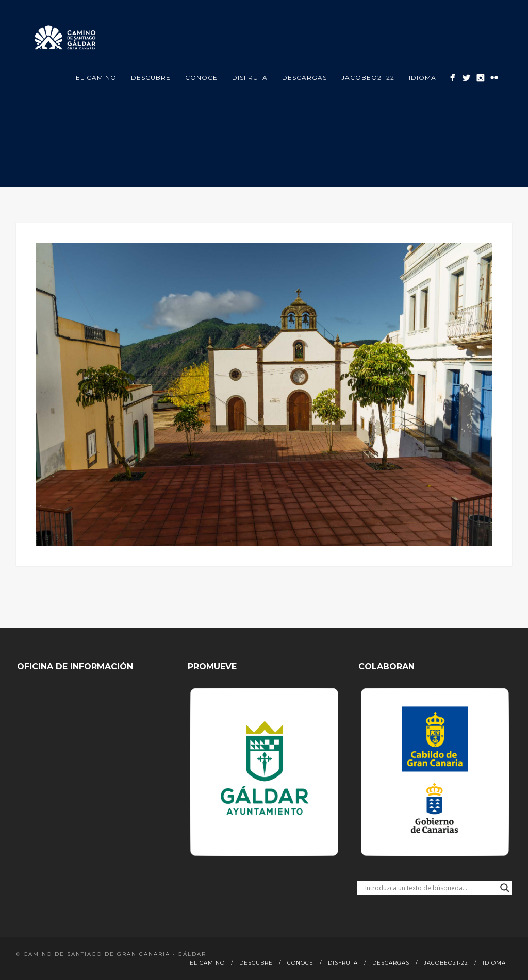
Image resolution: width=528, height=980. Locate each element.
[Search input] (430, 888)
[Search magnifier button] (505, 888)
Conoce (201, 78)
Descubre (151, 78)
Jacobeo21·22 (368, 78)
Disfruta (250, 78)
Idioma (423, 78)
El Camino (96, 78)
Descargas (304, 78)
